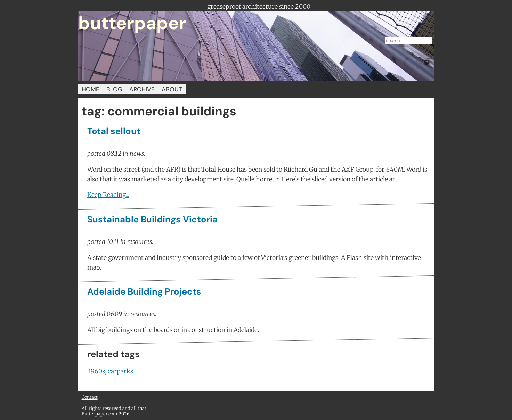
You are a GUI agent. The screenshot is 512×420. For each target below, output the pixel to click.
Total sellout (114, 131)
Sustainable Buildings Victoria (152, 219)
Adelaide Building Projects (144, 292)
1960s (97, 371)
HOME (91, 89)
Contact (90, 397)
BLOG (114, 89)
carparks (120, 371)
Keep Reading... (108, 195)
